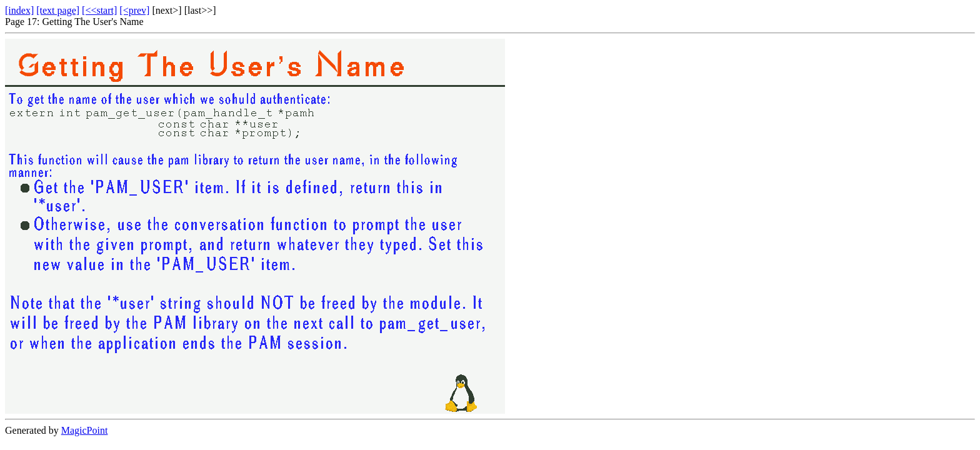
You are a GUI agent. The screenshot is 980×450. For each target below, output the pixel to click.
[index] (19, 10)
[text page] (58, 10)
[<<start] (99, 10)
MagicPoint (85, 430)
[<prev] (134, 10)
